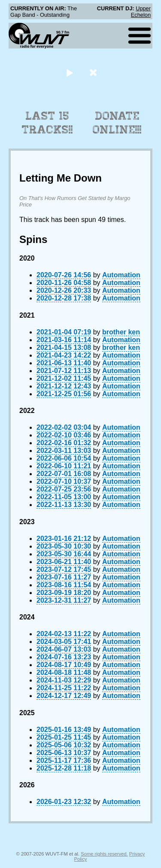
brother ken (121, 332)
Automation (121, 275)
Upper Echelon (141, 12)
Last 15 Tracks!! (47, 123)
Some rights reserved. (104, 854)
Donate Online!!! (117, 123)
